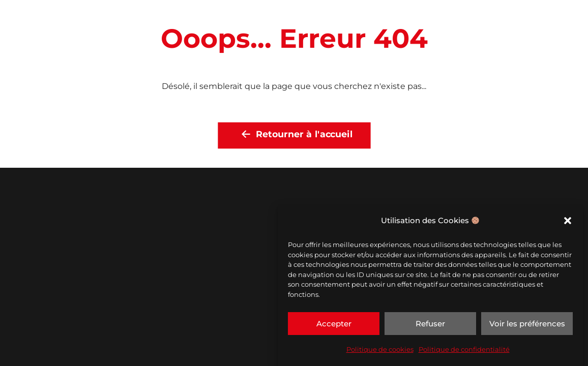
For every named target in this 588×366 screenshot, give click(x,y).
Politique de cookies (380, 349)
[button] (568, 221)
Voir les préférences (527, 324)
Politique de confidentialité (464, 349)
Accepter (334, 324)
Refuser (430, 324)
